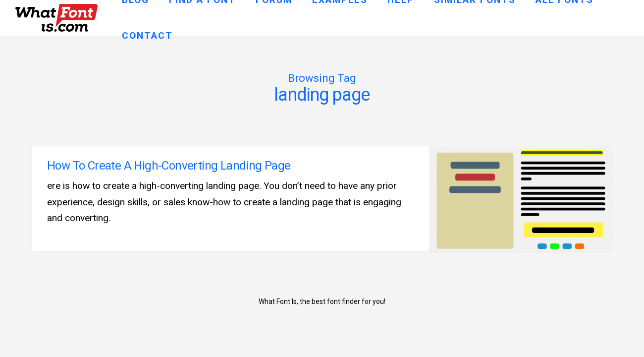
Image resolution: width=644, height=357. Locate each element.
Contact (147, 35)
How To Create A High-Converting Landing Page (169, 166)
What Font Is (278, 301)
